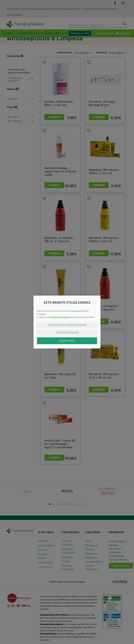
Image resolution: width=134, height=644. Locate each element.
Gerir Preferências (67, 333)
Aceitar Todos (67, 341)
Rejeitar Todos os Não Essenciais (67, 325)
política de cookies (60, 317)
